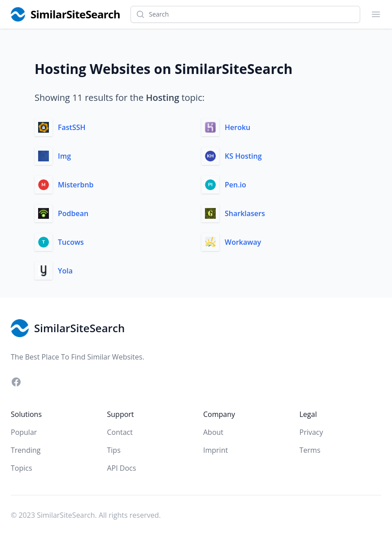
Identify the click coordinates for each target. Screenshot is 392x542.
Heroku (237, 127)
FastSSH (72, 127)
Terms (310, 450)
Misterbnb (76, 185)
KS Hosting (243, 156)
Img (64, 156)
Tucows (71, 242)
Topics (22, 468)
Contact (120, 432)
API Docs (122, 468)
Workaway (243, 242)
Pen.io (235, 185)
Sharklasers (245, 213)
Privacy (311, 432)
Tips (114, 450)
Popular (24, 432)
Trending (26, 450)
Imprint (216, 450)
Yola (65, 271)
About (213, 432)
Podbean (73, 213)
